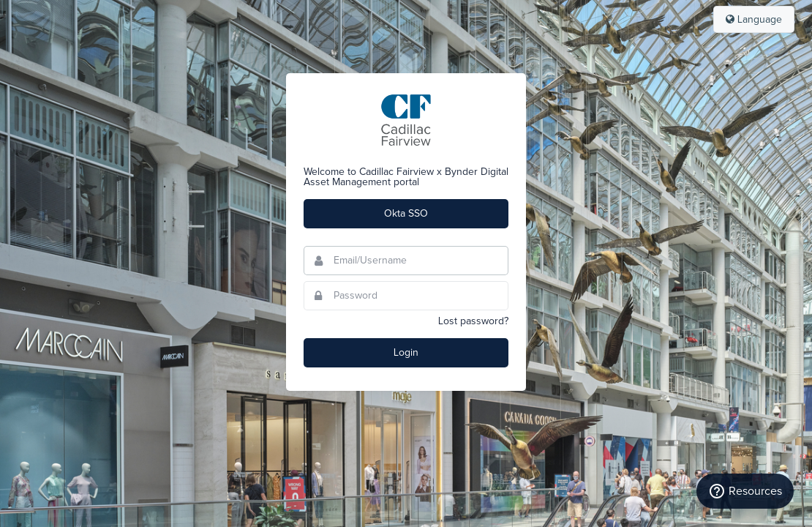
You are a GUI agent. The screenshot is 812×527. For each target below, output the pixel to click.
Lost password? (473, 321)
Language (754, 19)
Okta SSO (406, 214)
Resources (745, 491)
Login (406, 353)
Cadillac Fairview (406, 120)
